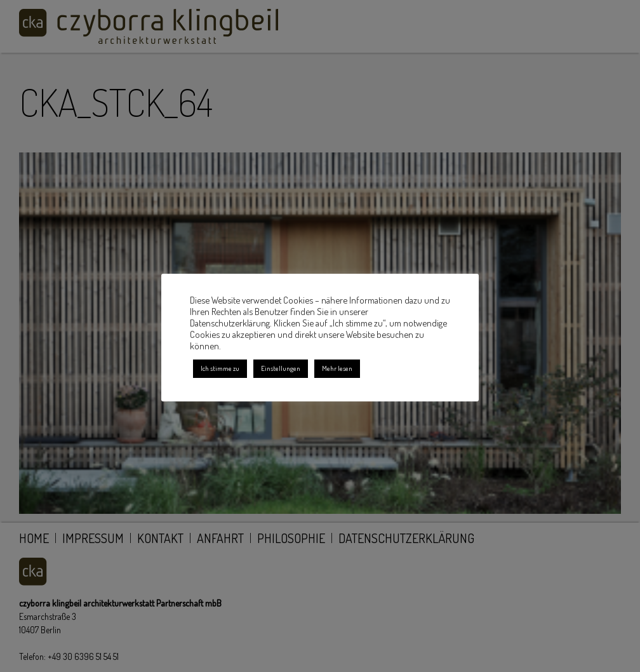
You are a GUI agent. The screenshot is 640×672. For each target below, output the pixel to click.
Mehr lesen (337, 368)
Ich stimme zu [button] (220, 368)
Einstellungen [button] (281, 368)
